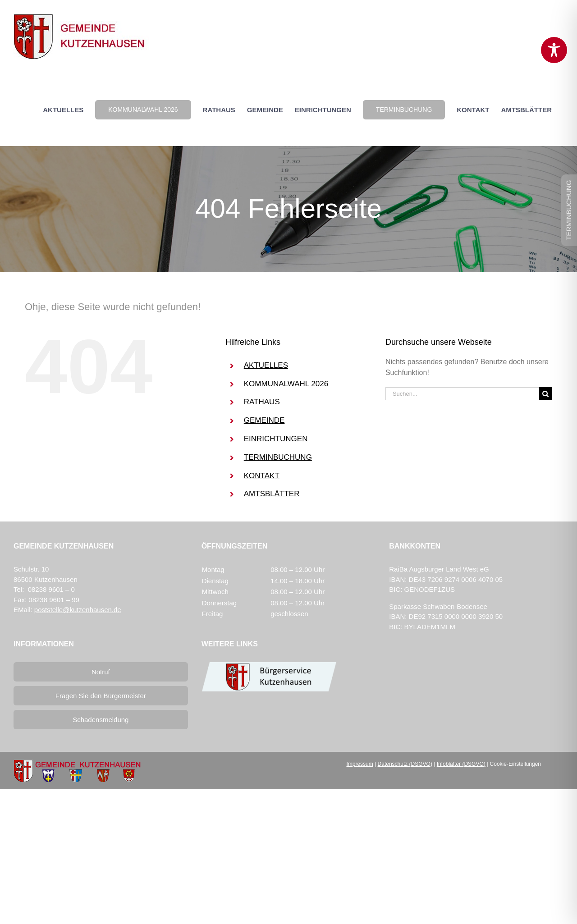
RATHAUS (262, 402)
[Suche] (546, 394)
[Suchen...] (462, 394)
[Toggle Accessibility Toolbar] (554, 50)
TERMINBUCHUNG (278, 457)
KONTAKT (262, 476)
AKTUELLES (266, 365)
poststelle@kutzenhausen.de (78, 610)
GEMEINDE (264, 420)
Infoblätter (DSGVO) (461, 764)
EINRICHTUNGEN (276, 439)
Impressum (359, 764)
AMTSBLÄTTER (272, 494)
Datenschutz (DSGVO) (405, 764)
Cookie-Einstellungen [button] (515, 764)
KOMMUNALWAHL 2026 (286, 384)
